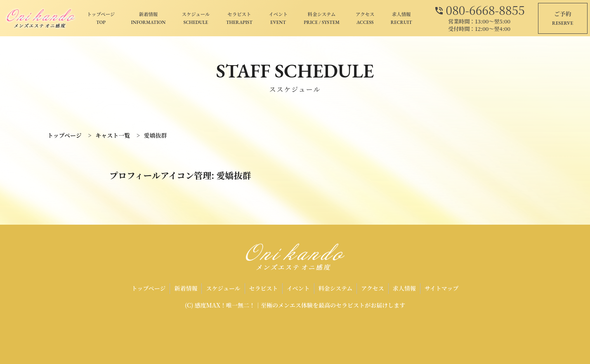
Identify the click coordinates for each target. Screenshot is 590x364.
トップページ (101, 19)
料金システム (322, 19)
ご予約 (563, 19)
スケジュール (196, 19)
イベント (278, 19)
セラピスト (240, 19)
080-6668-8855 (479, 9)
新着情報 (148, 19)
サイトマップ (441, 288)
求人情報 (401, 19)
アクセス (365, 19)
